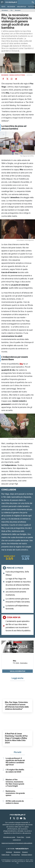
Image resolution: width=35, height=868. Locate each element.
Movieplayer (5, 10)
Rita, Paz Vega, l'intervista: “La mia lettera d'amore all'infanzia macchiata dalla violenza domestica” (17, 706)
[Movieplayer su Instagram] (18, 818)
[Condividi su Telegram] (16, 79)
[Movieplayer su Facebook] (10, 818)
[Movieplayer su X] (14, 818)
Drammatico (24, 663)
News (3, 7)
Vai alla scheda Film (17, 671)
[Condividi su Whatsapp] (12, 79)
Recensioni (11, 7)
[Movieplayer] (18, 815)
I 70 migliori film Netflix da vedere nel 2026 (15, 771)
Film (12, 10)
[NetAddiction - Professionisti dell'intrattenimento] (22, 849)
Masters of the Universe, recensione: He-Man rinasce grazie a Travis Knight (15, 783)
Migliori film (22, 7)
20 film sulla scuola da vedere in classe (15, 802)
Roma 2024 (18, 645)
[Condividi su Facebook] (3, 79)
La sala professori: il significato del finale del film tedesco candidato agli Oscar (15, 761)
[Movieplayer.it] (11, 2)
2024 (17, 663)
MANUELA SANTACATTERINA (17, 75)
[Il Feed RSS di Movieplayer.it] (25, 818)
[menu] (2, 2)
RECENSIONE (5, 75)
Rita (21, 364)
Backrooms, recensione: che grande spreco (15, 793)
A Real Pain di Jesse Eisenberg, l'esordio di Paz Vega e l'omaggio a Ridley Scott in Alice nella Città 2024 (16, 738)
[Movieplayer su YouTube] (21, 818)
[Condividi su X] (7, 79)
